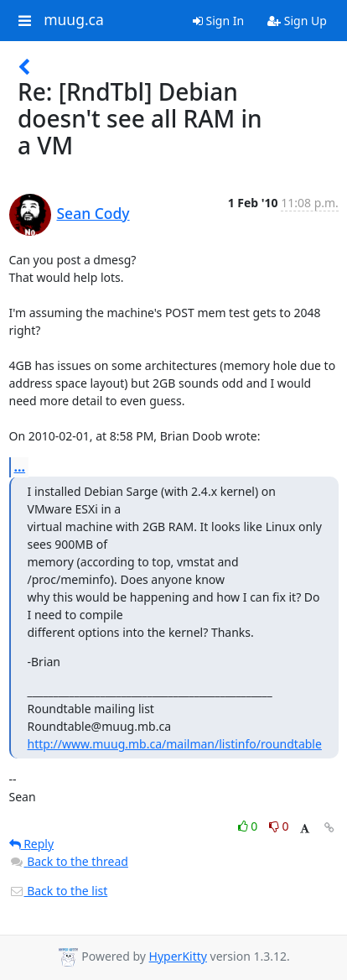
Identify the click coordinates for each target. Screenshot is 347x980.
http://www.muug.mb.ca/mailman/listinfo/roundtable (175, 744)
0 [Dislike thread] (279, 826)
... (20, 467)
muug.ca (74, 20)
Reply (32, 844)
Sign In (218, 21)
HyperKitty (178, 956)
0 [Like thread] (249, 826)
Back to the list (59, 891)
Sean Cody (93, 213)
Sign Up (297, 21)
